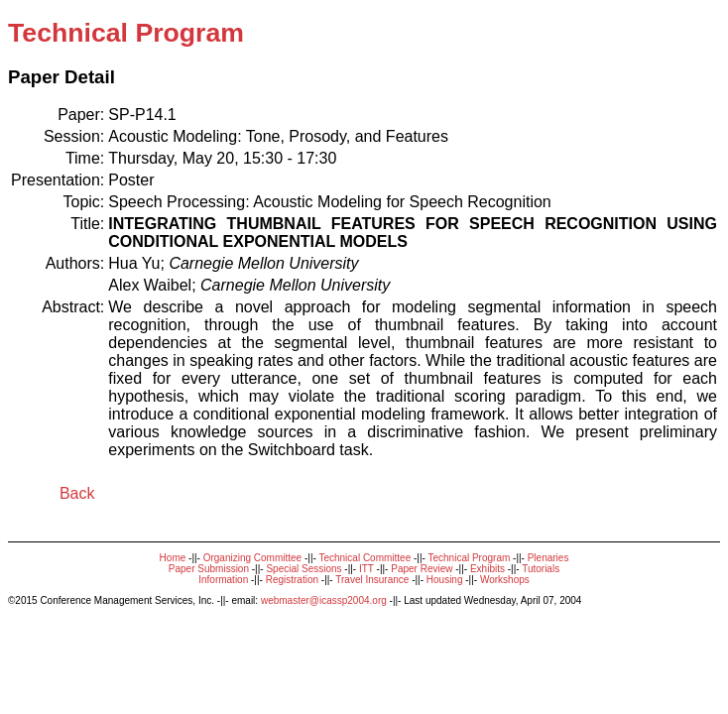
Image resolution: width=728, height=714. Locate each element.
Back (77, 493)
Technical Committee (364, 558)
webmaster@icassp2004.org (324, 600)
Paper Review (422, 569)
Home (173, 558)
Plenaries (548, 558)
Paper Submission (209, 569)
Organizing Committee (252, 558)
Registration (292, 580)
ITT (366, 569)
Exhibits (487, 569)
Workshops (505, 580)
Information (223, 580)
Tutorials (541, 569)
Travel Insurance (372, 580)
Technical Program (469, 558)
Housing (445, 580)
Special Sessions (303, 569)
